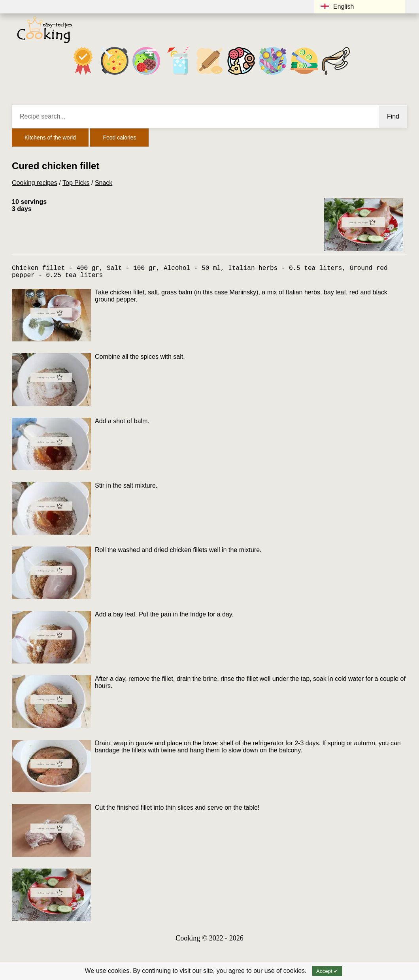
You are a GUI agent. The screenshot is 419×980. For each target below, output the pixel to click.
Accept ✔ (327, 971)
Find (393, 116)
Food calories (119, 138)
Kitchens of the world (50, 138)
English (337, 7)
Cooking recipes (35, 183)
